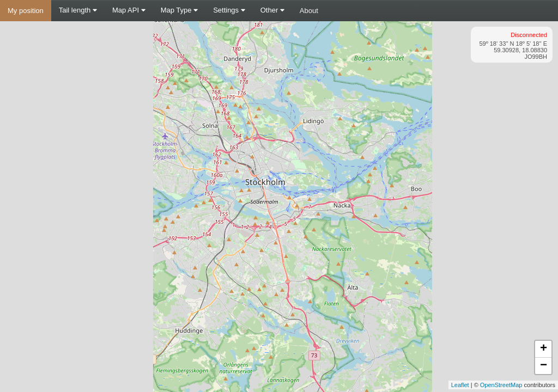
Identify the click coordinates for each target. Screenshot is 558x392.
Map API (129, 10)
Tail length (78, 10)
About (309, 11)
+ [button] (544, 349)
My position (26, 11)
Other (272, 10)
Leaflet (460, 385)
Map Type (179, 10)
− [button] (544, 366)
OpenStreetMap (501, 385)
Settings (229, 10)
